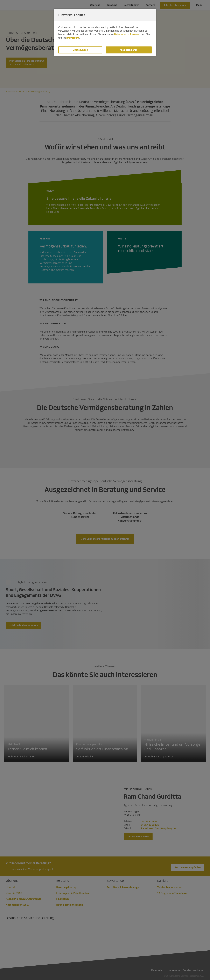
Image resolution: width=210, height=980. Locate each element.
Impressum (73, 38)
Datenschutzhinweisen (127, 34)
